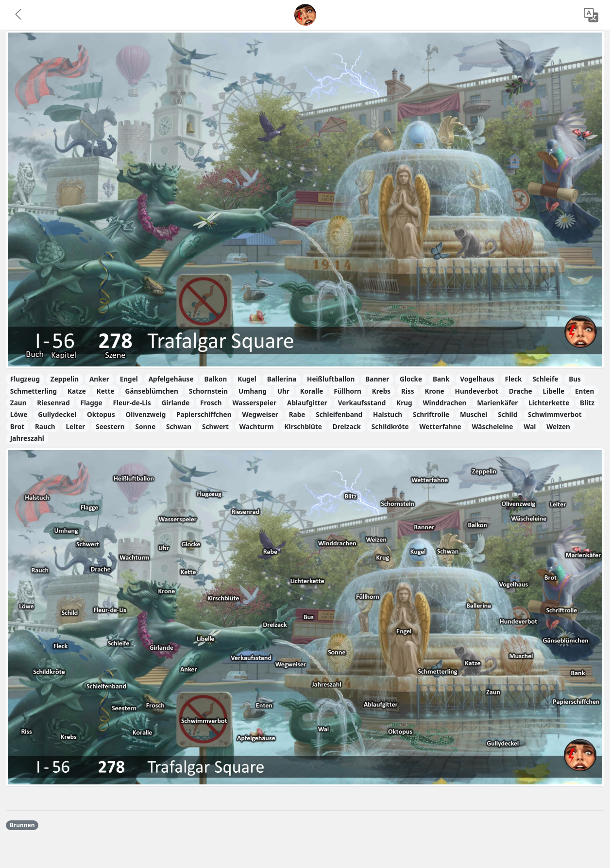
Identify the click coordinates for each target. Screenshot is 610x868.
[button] (19, 15)
